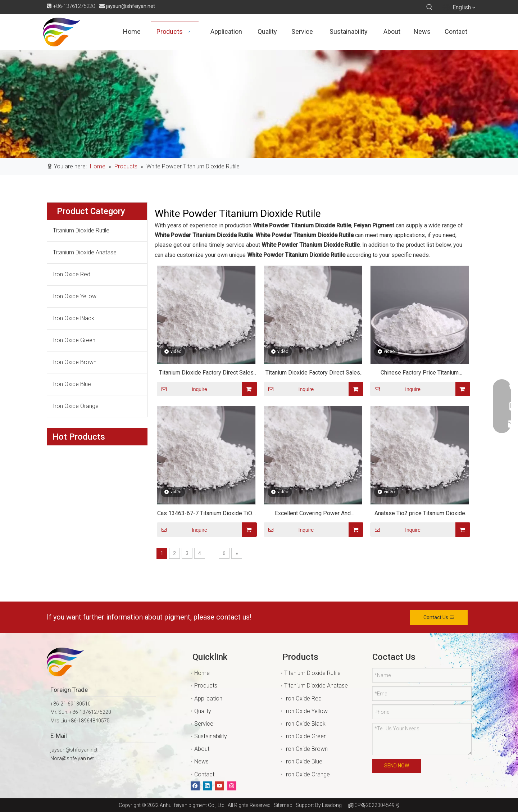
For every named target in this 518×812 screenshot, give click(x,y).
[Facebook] (195, 786)
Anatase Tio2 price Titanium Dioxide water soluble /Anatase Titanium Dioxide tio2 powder (420, 514)
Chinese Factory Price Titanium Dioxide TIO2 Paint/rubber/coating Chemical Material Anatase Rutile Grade (420, 374)
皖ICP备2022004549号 (374, 805)
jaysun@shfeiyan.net (131, 6)
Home (202, 673)
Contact (204, 774)
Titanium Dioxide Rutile (81, 230)
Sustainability (211, 736)
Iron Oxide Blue (72, 384)
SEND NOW (397, 766)
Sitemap (282, 805)
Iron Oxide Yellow (75, 296)
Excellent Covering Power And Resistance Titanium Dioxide (313, 514)
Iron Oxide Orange (76, 406)
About (202, 749)
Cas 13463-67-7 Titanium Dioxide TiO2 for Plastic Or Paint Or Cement (206, 514)
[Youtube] (220, 786)
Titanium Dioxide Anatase (85, 252)
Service (204, 724)
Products (206, 686)
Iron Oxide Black (74, 318)
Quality (203, 711)
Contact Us (439, 617)
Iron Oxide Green (74, 340)
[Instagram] (232, 786)
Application (208, 698)
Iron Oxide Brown (75, 362)
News (201, 761)
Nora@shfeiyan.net (72, 758)
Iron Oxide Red (72, 274)
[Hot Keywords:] (430, 7)
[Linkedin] (207, 786)
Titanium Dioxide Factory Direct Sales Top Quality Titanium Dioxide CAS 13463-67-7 (206, 374)
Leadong (332, 805)
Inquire (182, 389)
